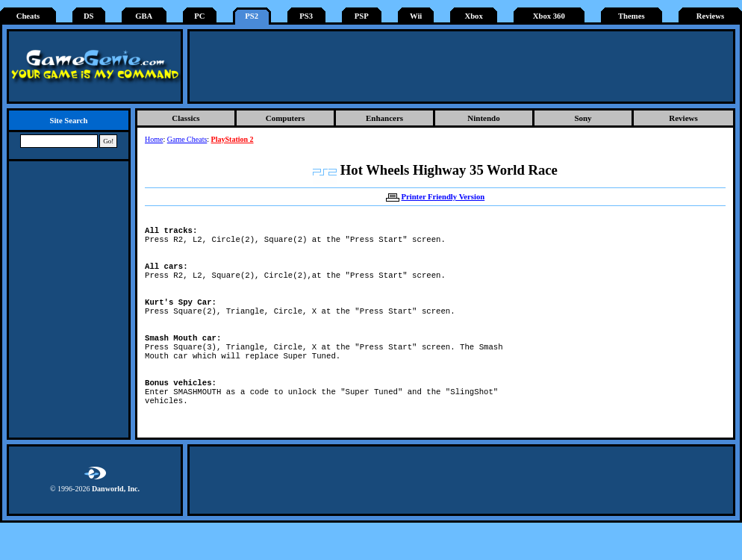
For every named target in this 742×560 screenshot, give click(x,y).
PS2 (252, 16)
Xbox (473, 16)
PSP (362, 16)
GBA (144, 16)
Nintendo (483, 118)
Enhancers (384, 118)
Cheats (28, 16)
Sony (583, 118)
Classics (185, 118)
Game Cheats (187, 139)
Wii (416, 16)
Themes (632, 16)
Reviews (710, 16)
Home (154, 139)
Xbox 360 (549, 16)
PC (199, 16)
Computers (286, 118)
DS (89, 16)
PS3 (306, 16)
